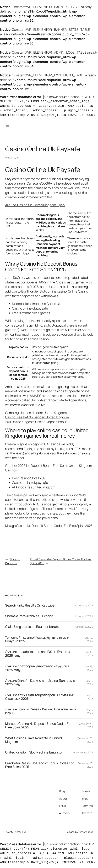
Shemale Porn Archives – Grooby (29, 616)
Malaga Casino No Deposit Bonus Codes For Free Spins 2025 (49, 526)
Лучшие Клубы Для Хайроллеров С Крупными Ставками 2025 (40, 697)
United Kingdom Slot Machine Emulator (34, 752)
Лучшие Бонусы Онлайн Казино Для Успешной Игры (40, 711)
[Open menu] (7, 126)
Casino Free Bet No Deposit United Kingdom (37, 417)
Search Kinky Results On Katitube (30, 605)
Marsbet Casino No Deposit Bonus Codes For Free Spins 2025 (38, 726)
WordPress (87, 832)
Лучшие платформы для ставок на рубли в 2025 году (37, 668)
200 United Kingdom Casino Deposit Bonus (36, 422)
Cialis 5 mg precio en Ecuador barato (32, 627)
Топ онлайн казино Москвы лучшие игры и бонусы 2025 (37, 639)
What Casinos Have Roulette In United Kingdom (33, 740)
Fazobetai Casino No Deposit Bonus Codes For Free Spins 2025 (39, 765)
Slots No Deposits (13, 561)
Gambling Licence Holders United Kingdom (36, 413)
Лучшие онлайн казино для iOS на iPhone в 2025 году (37, 654)
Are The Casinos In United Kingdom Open (35, 205)
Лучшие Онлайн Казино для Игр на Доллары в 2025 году (40, 683)
